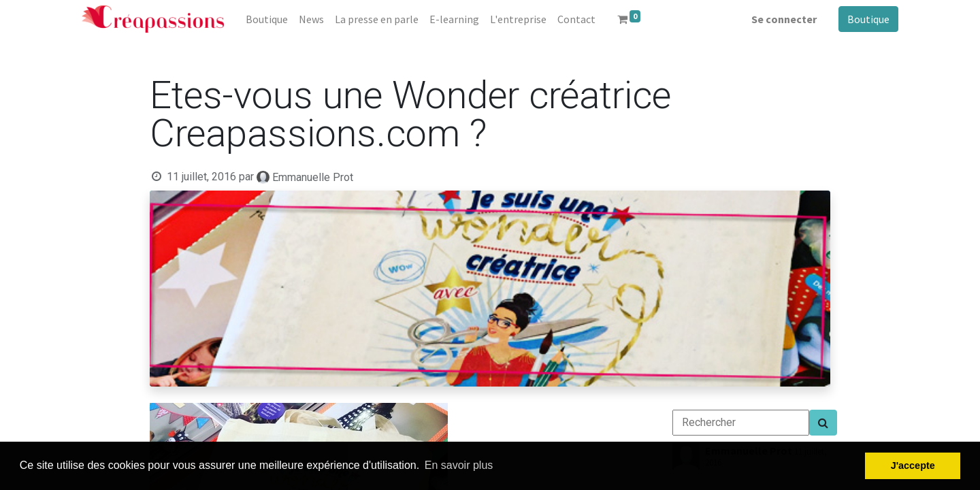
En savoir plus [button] (459, 465)
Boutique (868, 19)
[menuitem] (267, 19)
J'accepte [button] (913, 465)
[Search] (823, 423)
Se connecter (784, 19)
